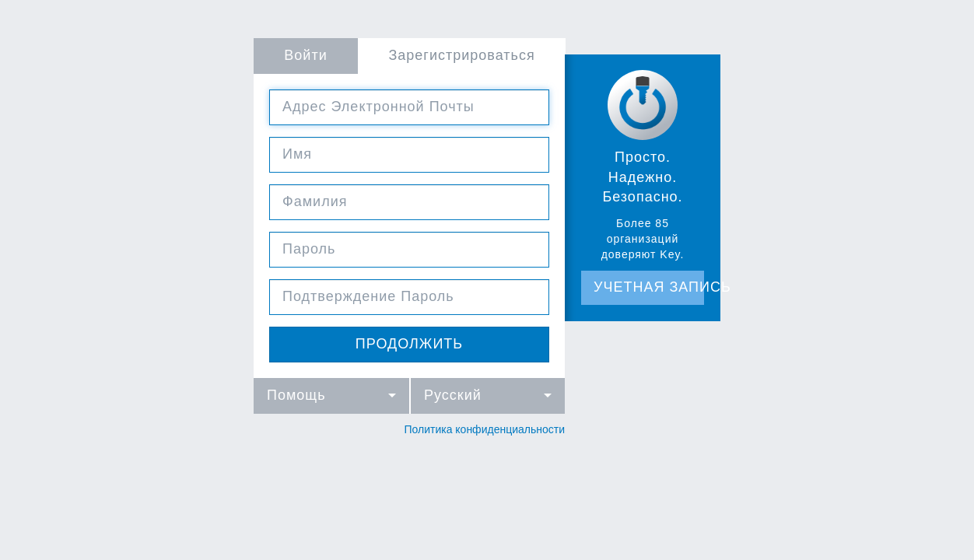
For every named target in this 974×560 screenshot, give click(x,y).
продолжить (409, 344)
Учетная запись (649, 287)
